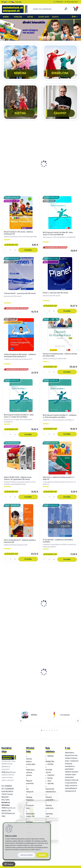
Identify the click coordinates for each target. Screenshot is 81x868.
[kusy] (10, 188)
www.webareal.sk (43, 867)
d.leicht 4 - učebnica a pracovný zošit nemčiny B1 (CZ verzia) (60, 679)
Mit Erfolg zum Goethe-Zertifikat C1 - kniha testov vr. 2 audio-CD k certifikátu (19, 416)
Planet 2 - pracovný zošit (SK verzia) (55, 293)
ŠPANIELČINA (18, 17)
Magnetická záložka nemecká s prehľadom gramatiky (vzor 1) (58, 610)
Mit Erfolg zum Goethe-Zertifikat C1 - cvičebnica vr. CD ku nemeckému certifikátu (60, 416)
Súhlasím (42, 855)
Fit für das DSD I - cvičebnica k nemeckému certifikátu (58, 541)
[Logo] (15, 9)
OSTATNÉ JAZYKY (44, 17)
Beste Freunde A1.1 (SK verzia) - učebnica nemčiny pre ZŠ (20, 170)
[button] (42, 730)
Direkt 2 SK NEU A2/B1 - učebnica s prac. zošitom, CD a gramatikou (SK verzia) (18, 478)
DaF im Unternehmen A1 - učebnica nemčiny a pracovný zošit (20, 541)
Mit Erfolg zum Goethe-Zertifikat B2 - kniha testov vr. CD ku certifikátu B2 (60, 172)
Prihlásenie (59, 2)
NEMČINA (6, 17)
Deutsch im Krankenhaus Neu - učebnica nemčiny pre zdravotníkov (60, 355)
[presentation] (21, 721)
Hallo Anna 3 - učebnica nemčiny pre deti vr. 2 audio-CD (59, 478)
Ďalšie (74, 17)
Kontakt (19, 2)
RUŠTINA (30, 17)
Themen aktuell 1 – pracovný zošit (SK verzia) (20, 293)
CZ (10, 2)
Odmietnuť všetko (27, 855)
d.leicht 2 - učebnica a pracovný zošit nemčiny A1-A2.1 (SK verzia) (20, 679)
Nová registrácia (72, 2)
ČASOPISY (55, 17)
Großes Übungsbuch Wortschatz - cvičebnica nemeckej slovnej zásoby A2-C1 (20, 355)
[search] (66, 10)
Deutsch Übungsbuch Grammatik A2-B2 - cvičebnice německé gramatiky (17, 610)
